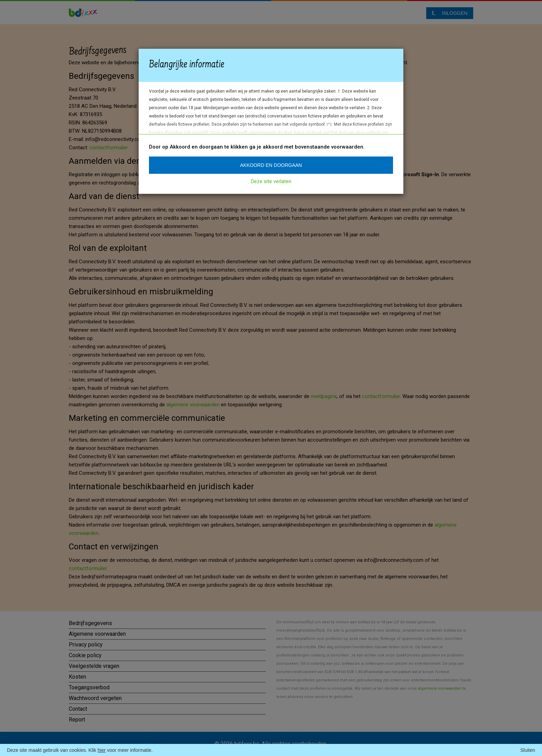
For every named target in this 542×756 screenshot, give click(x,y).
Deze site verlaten (271, 181)
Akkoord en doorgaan (271, 165)
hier (101, 750)
